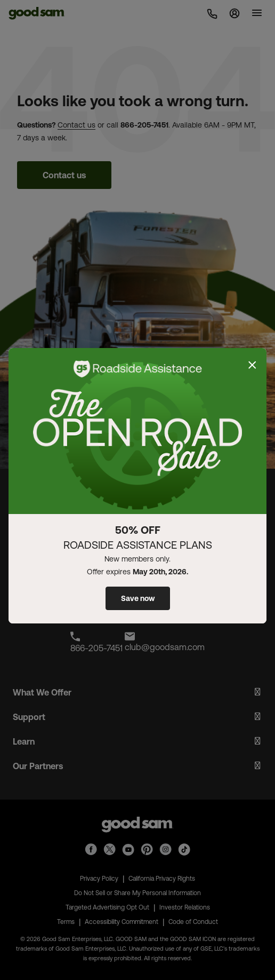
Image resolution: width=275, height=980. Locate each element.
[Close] (252, 365)
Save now (138, 598)
